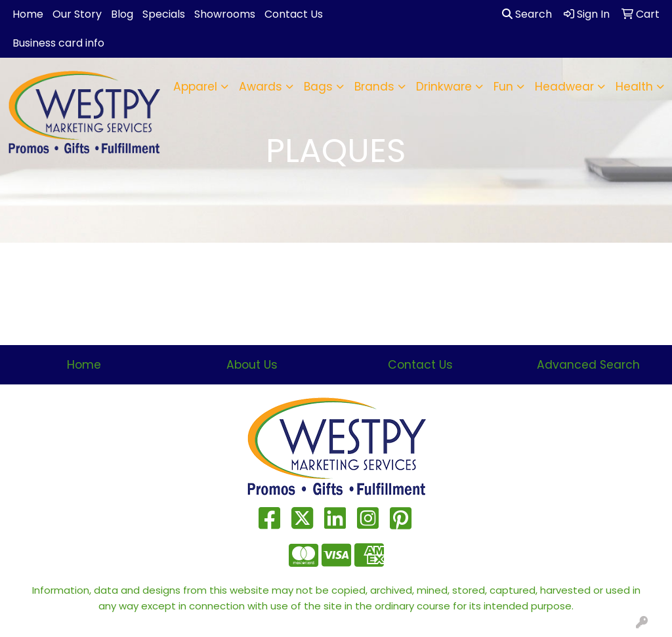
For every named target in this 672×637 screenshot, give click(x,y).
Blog (122, 14)
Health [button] (634, 87)
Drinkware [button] (444, 87)
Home (28, 14)
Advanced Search (588, 365)
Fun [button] (503, 87)
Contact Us (294, 14)
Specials (164, 14)
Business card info (58, 43)
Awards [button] (261, 87)
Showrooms (225, 14)
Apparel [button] (195, 87)
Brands (374, 87)
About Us (252, 365)
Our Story (77, 14)
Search (527, 14)
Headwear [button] (564, 87)
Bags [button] (318, 87)
